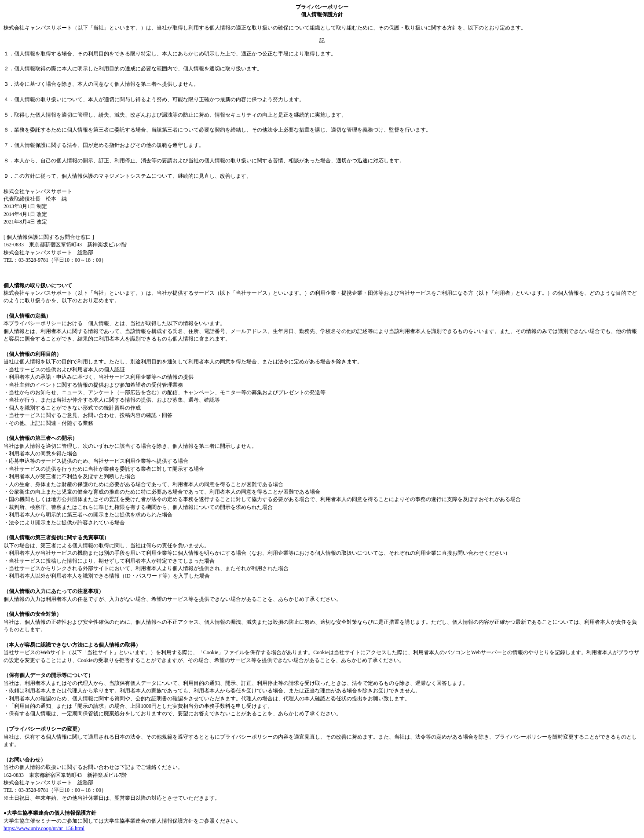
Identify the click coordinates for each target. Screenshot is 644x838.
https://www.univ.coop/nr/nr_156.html (44, 828)
